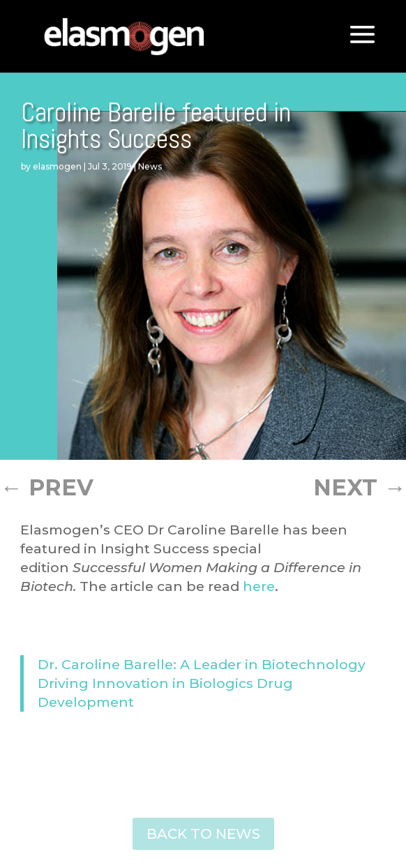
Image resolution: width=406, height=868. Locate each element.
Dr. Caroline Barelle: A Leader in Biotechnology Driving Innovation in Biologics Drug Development (202, 683)
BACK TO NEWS (203, 834)
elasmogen (57, 166)
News (150, 166)
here (259, 586)
